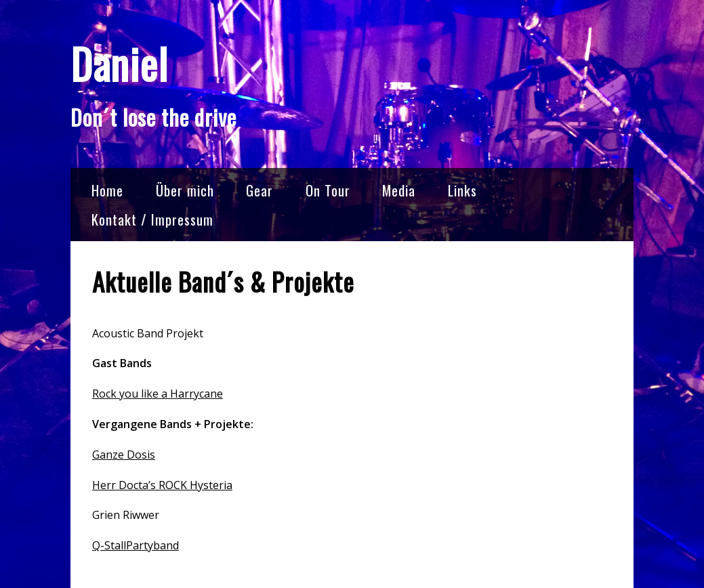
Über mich (185, 190)
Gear (260, 190)
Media (399, 190)
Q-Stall (109, 545)
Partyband (152, 545)
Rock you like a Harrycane (158, 394)
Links (462, 190)
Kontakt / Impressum (152, 219)
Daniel (119, 63)
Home (107, 190)
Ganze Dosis (124, 455)
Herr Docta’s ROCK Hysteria (162, 485)
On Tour (328, 190)
